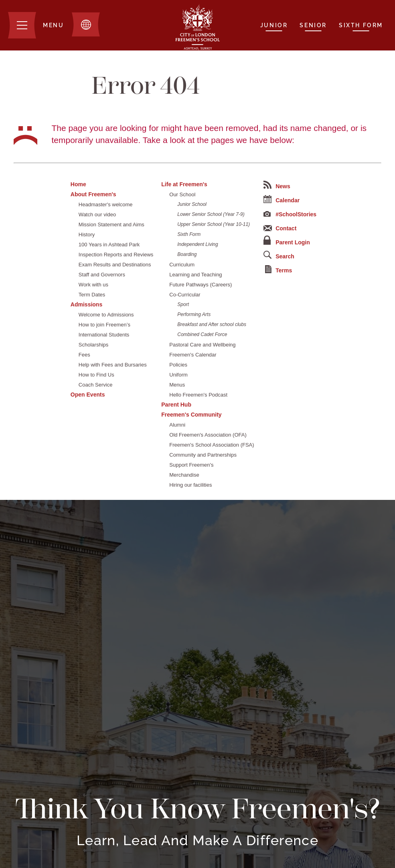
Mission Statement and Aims (111, 225)
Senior (313, 25)
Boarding (187, 254)
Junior (274, 25)
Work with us (93, 285)
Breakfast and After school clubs (212, 324)
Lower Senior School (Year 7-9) (211, 214)
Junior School (192, 204)
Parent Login (287, 241)
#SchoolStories (290, 214)
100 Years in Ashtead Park (109, 245)
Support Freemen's (191, 465)
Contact (280, 228)
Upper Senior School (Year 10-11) (214, 224)
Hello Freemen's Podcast (198, 395)
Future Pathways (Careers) (201, 285)
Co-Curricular (185, 295)
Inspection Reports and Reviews (116, 255)
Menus (177, 385)
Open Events (88, 395)
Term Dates (92, 295)
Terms (279, 269)
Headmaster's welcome (106, 204)
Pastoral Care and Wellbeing (202, 345)
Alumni (177, 425)
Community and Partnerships (203, 455)
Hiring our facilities (190, 485)
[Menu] (36, 25)
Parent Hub (176, 405)
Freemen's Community (191, 415)
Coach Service (96, 385)
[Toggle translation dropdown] (86, 24)
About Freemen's (93, 194)
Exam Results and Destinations (115, 265)
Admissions (86, 304)
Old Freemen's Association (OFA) (208, 435)
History (87, 235)
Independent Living (197, 244)
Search (279, 255)
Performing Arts (194, 314)
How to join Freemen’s (104, 325)
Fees (84, 355)
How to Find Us (96, 375)
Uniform (178, 375)
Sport (183, 304)
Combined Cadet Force (202, 334)
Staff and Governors (102, 275)
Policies (178, 365)
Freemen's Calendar (193, 355)
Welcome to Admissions (106, 315)
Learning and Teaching (195, 275)
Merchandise (184, 475)
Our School (182, 194)
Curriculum (182, 265)
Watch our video (97, 214)
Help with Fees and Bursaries (113, 365)
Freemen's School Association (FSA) (212, 445)
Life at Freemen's (184, 184)
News (277, 185)
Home (78, 184)
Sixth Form (361, 25)
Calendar (282, 199)
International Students (104, 335)
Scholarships (93, 345)
